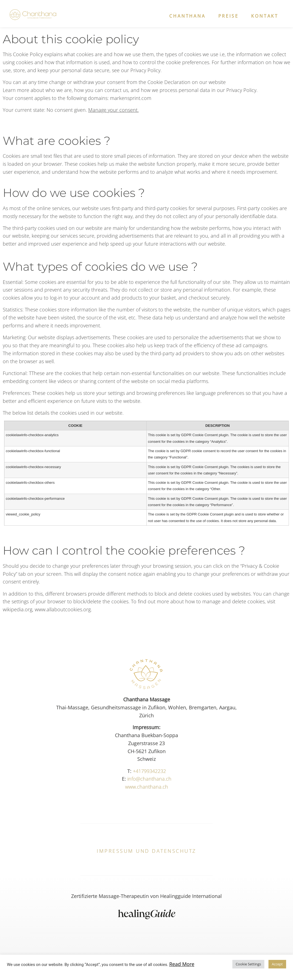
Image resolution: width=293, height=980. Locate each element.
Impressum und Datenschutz (146, 851)
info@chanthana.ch (149, 779)
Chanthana (187, 16)
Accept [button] (277, 964)
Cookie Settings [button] (248, 964)
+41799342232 (149, 771)
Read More (182, 964)
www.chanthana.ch (147, 787)
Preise (229, 16)
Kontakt (265, 16)
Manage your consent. (113, 110)
